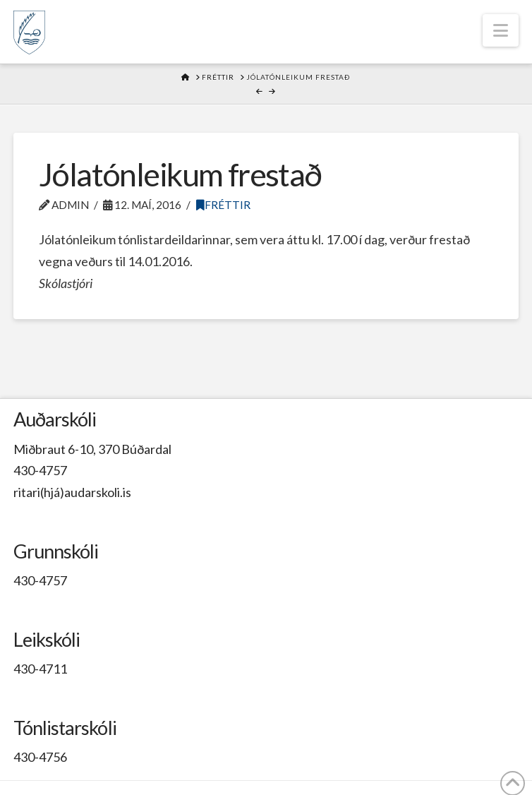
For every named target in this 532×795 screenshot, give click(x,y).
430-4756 (40, 757)
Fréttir (223, 205)
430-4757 (40, 470)
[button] (501, 30)
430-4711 (40, 669)
